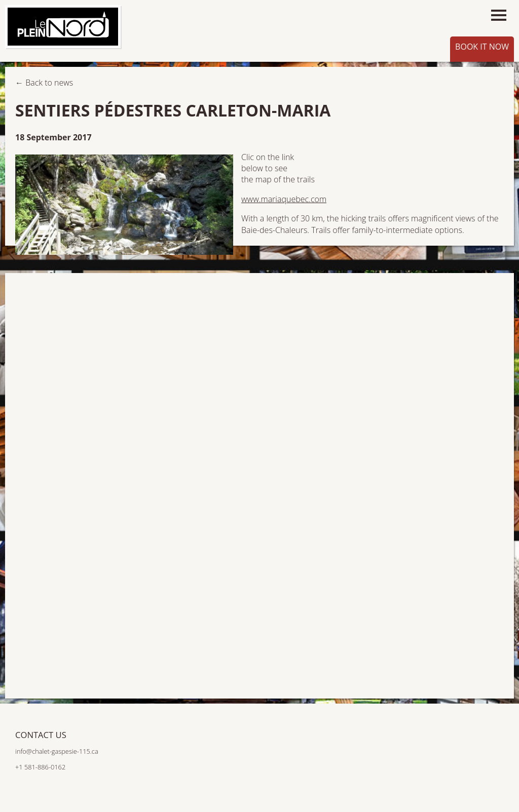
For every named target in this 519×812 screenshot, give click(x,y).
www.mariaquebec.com (284, 199)
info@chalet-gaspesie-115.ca (57, 751)
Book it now (482, 47)
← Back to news (44, 83)
